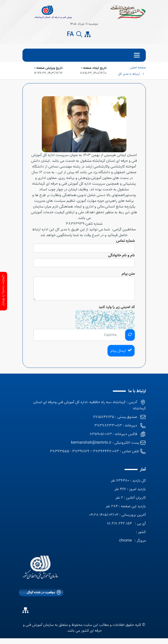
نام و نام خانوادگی (121, 255)
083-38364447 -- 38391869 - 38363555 (84, 451)
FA (70, 35)
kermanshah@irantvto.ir (91, 443)
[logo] (40, 567)
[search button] (79, 34)
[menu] (84, 55)
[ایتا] (96, 34)
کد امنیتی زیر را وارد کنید (117, 307)
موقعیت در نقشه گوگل (41, 592)
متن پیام (128, 274)
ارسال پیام (121, 351)
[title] (47, 12)
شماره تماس (125, 241)
